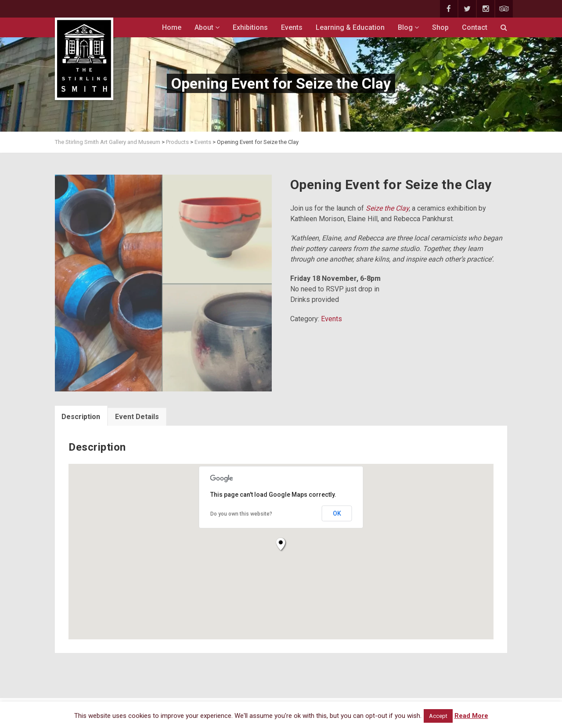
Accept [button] (438, 716)
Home (172, 27)
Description (81, 417)
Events (292, 27)
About (207, 27)
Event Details (137, 417)
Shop (440, 27)
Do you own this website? (241, 514)
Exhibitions (250, 27)
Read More (471, 716)
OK (337, 513)
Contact (475, 27)
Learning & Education (350, 27)
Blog (408, 27)
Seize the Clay (386, 208)
